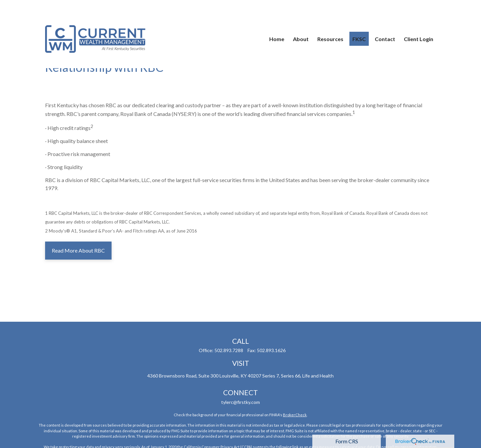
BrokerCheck (295, 415)
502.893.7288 (229, 350)
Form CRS (347, 441)
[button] (277, 20)
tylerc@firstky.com (240, 402)
